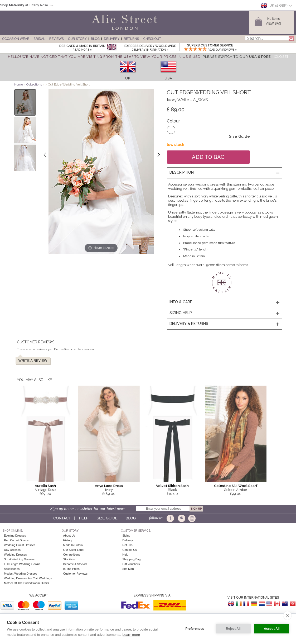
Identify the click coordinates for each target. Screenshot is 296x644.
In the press (71, 569)
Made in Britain (73, 545)
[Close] (281, 57)
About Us (69, 536)
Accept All (272, 629)
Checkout (152, 39)
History (68, 540)
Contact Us (129, 550)
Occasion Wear (16, 39)
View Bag (273, 23)
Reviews (57, 39)
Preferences (195, 629)
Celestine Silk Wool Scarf (236, 486)
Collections (35, 84)
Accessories (12, 569)
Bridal (39, 39)
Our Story (77, 39)
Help (84, 518)
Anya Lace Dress (109, 486)
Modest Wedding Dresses (21, 574)
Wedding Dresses (15, 555)
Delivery (112, 39)
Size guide (107, 518)
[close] (287, 615)
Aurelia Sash (45, 486)
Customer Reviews (75, 574)
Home (19, 84)
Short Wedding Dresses (19, 559)
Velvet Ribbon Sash (172, 486)
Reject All (233, 629)
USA (168, 78)
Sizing (126, 536)
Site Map (128, 569)
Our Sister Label (74, 550)
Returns (131, 39)
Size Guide (239, 136)
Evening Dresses (15, 536)
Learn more (131, 635)
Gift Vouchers (131, 564)
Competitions (72, 555)
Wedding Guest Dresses (20, 545)
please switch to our (237, 57)
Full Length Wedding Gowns (22, 564)
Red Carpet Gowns (16, 540)
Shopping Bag (131, 559)
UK (128, 78)
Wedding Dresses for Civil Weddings (28, 578)
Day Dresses (12, 550)
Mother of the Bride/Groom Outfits (26, 583)
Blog (95, 39)
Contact (62, 518)
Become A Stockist (75, 564)
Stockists (69, 559)
